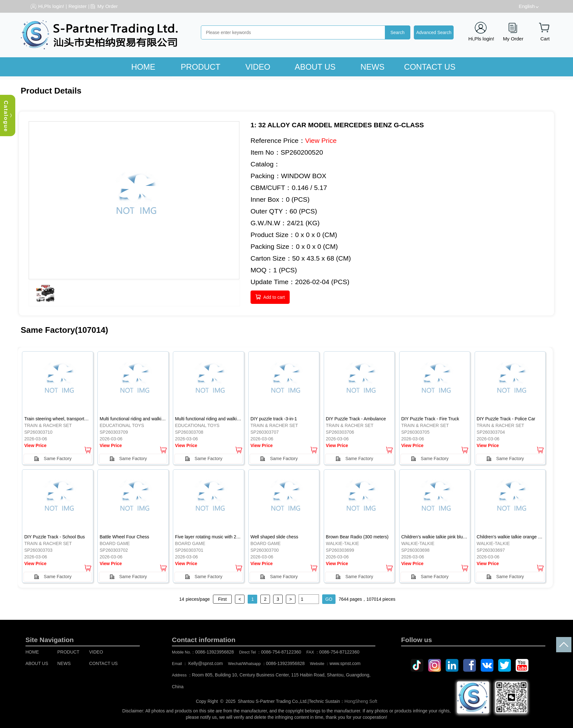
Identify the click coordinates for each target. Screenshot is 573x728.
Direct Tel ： (270, 652)
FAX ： (333, 652)
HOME (143, 67)
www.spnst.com (345, 663)
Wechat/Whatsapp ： (266, 664)
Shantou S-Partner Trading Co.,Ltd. (273, 701)
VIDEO (258, 67)
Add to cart (274, 297)
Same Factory (58, 458)
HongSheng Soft (361, 701)
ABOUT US (315, 67)
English (527, 6)
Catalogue (6, 116)
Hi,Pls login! (51, 6)
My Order (108, 6)
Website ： (335, 664)
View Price (321, 140)
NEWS (372, 67)
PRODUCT (201, 67)
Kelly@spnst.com (206, 663)
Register (78, 6)
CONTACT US (430, 67)
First (222, 599)
